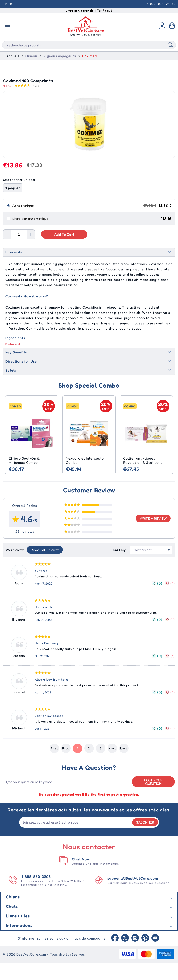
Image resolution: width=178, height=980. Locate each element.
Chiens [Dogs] (13, 914)
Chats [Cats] (12, 923)
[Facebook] (115, 955)
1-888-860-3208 (161, 4)
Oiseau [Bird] (31, 56)
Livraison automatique (31, 236)
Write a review (153, 536)
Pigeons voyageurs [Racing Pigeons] (60, 56)
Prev (66, 766)
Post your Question (153, 799)
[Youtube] (155, 955)
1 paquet (13, 205)
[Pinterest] (145, 955)
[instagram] (135, 955)
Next (112, 766)
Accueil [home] (13, 56)
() (157, 601)
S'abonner (145, 839)
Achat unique (23, 223)
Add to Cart (64, 252)
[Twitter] (125, 955)
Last (124, 766)
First (54, 766)
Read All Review (45, 567)
